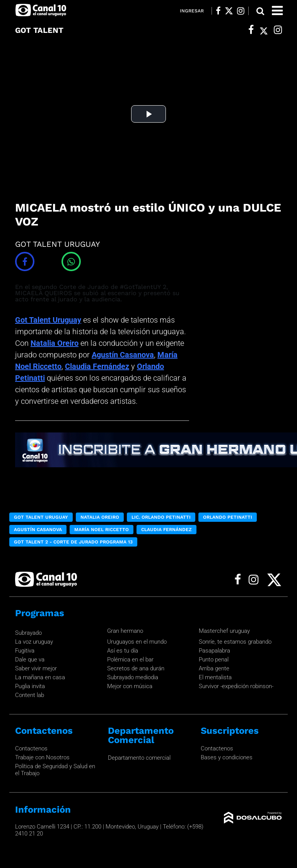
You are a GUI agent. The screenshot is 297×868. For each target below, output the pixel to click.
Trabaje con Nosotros (42, 757)
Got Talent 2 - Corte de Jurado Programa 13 (73, 542)
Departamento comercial (139, 758)
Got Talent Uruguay (48, 320)
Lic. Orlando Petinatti (161, 517)
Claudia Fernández (97, 366)
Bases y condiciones (227, 757)
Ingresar (192, 11)
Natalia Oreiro (55, 343)
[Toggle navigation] (277, 11)
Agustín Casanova (123, 355)
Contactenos (31, 748)
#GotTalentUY (140, 287)
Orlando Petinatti (228, 517)
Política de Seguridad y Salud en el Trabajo (55, 770)
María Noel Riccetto (102, 530)
